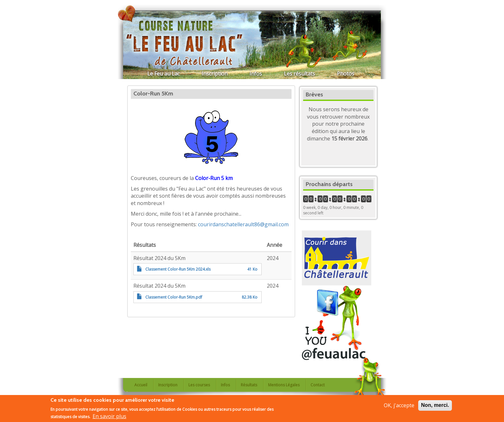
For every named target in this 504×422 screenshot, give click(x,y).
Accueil (141, 385)
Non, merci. (435, 405)
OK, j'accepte (399, 406)
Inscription (215, 74)
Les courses (199, 385)
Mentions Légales (284, 385)
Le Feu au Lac (163, 74)
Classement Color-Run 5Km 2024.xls (178, 269)
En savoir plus (109, 417)
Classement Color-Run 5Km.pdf (174, 297)
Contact (318, 385)
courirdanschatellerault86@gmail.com (243, 224)
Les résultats (299, 74)
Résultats (249, 385)
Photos (346, 74)
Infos (256, 74)
